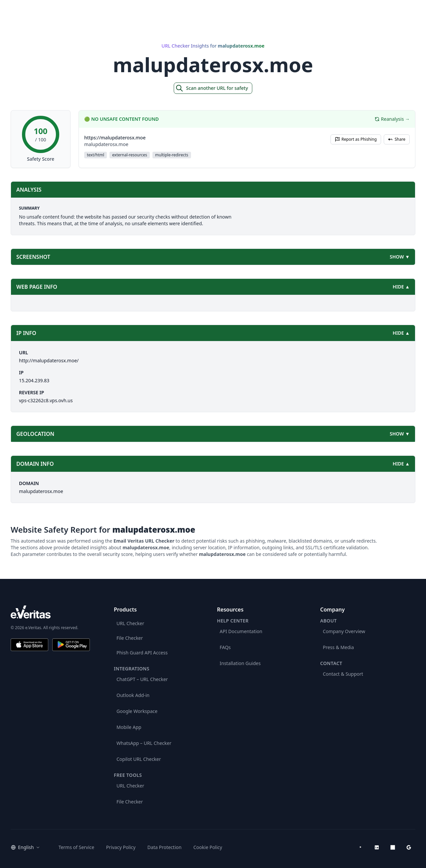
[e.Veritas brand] (50, 612)
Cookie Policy (208, 847)
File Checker (130, 638)
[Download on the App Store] (29, 645)
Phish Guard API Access (142, 653)
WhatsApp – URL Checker (144, 743)
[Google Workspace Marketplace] (409, 847)
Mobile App (129, 727)
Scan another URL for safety (212, 88)
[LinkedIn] (377, 847)
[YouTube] (361, 847)
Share (397, 139)
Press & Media (338, 647)
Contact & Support (343, 674)
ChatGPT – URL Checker (142, 679)
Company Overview (344, 631)
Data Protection (165, 847)
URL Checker (130, 623)
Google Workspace (137, 711)
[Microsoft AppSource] (393, 847)
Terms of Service (77, 847)
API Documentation (241, 631)
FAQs (225, 647)
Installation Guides (240, 663)
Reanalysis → (392, 119)
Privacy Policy (121, 847)
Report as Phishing (356, 139)
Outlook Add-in (133, 695)
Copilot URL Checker (139, 759)
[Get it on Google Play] (71, 645)
